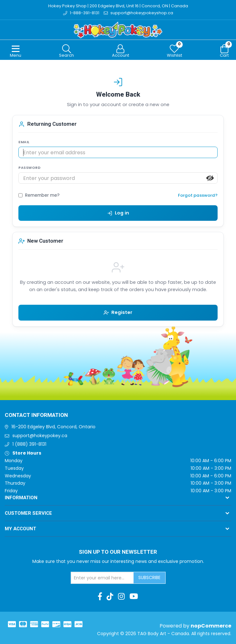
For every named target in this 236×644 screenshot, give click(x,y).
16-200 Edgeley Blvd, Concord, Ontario (53, 427)
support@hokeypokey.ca (40, 436)
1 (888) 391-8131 (29, 444)
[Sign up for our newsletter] (102, 578)
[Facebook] (100, 596)
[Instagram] (121, 596)
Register (118, 312)
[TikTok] (110, 596)
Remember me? (42, 195)
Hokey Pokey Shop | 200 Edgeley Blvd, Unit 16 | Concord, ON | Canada (118, 6)
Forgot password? (198, 195)
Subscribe (149, 577)
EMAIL (24, 142)
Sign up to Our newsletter (118, 552)
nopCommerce (211, 626)
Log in (118, 213)
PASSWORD (29, 168)
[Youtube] (134, 596)
